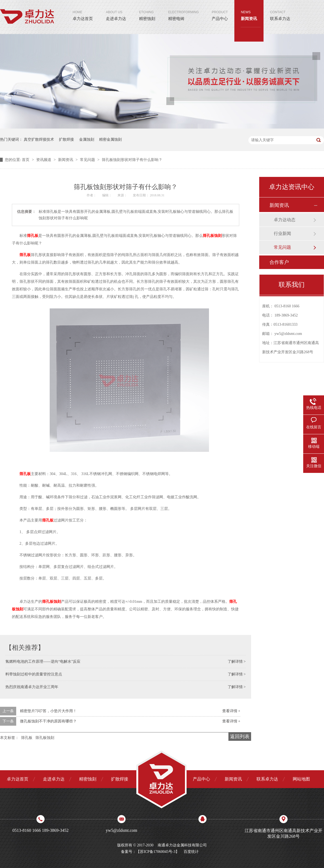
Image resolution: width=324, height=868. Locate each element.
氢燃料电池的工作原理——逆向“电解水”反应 (43, 662)
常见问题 (88, 160)
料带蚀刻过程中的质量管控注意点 (34, 674)
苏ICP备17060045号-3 (158, 852)
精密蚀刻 (147, 10)
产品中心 (220, 10)
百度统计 (191, 852)
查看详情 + (231, 711)
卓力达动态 (285, 220)
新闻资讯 (249, 10)
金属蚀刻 (87, 139)
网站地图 (301, 779)
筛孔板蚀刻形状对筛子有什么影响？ (132, 160)
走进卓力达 (116, 10)
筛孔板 (27, 738)
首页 (26, 160)
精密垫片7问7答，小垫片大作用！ (48, 711)
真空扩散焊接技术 (39, 139)
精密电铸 (183, 10)
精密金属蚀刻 (110, 139)
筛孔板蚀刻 (45, 738)
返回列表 (240, 736)
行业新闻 (282, 233)
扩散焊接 (66, 139)
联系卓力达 (280, 10)
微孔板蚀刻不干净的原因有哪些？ (48, 721)
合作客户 (279, 262)
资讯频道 (44, 160)
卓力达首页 (83, 10)
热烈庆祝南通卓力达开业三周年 (32, 687)
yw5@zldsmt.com (288, 334)
